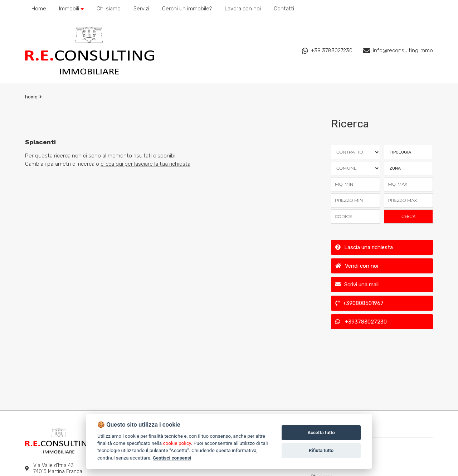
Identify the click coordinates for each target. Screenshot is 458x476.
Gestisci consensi (172, 458)
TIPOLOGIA (400, 152)
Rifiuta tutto (321, 450)
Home (31, 97)
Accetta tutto (321, 433)
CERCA (408, 216)
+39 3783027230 (327, 51)
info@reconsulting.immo (398, 51)
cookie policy (177, 443)
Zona (395, 168)
